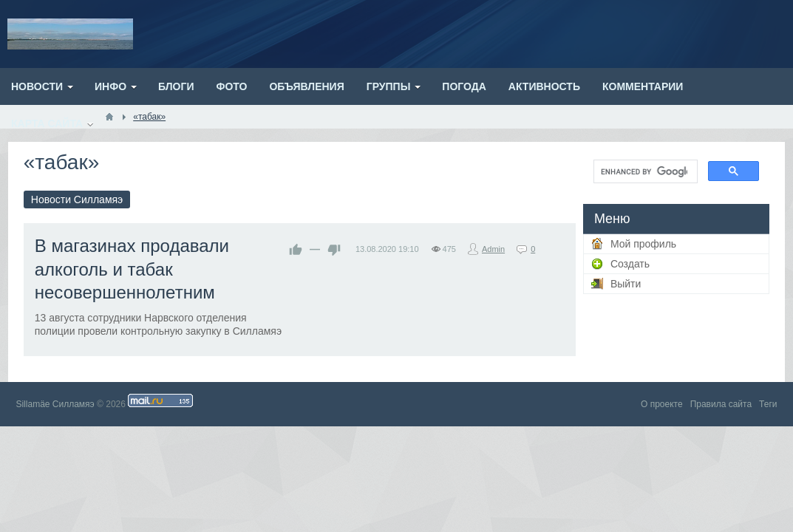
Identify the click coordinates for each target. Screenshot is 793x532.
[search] (644, 171)
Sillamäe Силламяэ (55, 404)
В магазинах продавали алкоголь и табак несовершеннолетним (132, 269)
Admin (493, 249)
